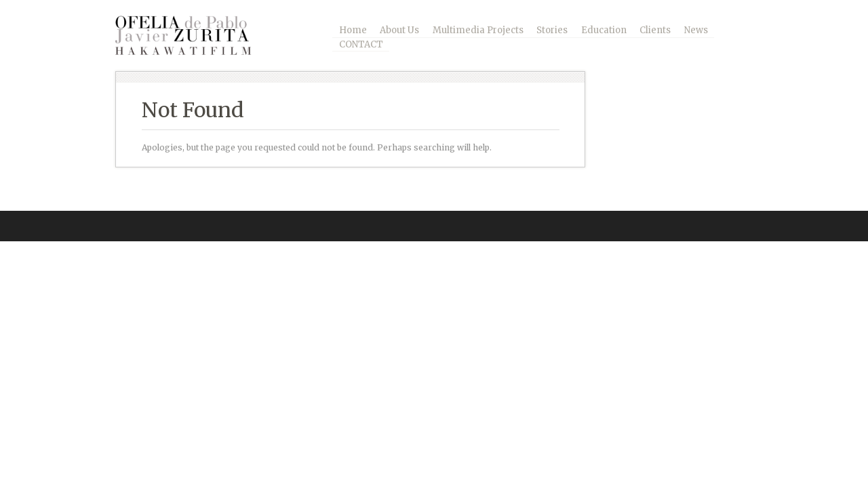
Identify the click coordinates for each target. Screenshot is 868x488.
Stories (552, 30)
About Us (399, 30)
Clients (655, 30)
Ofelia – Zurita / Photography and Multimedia (193, 35)
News (696, 30)
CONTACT (361, 44)
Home (353, 30)
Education (604, 30)
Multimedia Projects (478, 30)
